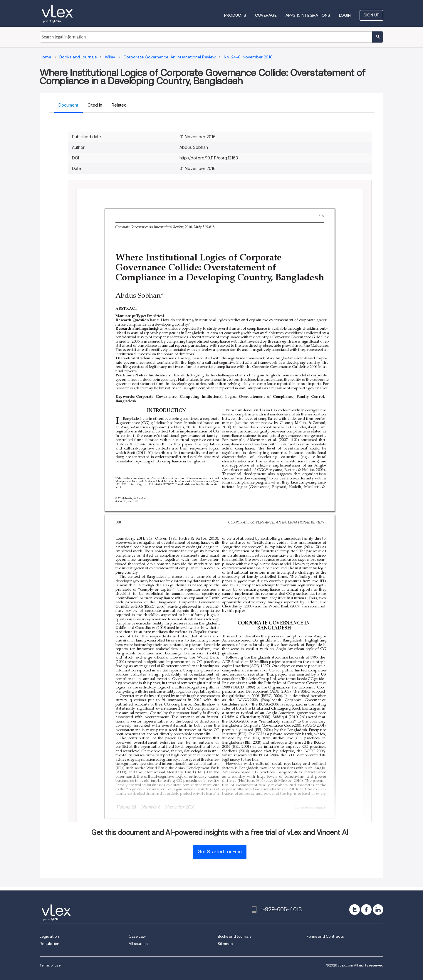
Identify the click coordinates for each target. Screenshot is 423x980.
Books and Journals (234, 936)
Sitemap (225, 944)
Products (235, 15)
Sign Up (371, 15)
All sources (138, 944)
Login (345, 15)
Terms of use (50, 965)
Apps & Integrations (308, 15)
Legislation (49, 936)
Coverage (266, 15)
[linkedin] (378, 910)
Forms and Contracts (325, 936)
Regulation (49, 944)
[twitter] (355, 910)
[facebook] (366, 910)
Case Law (137, 936)
